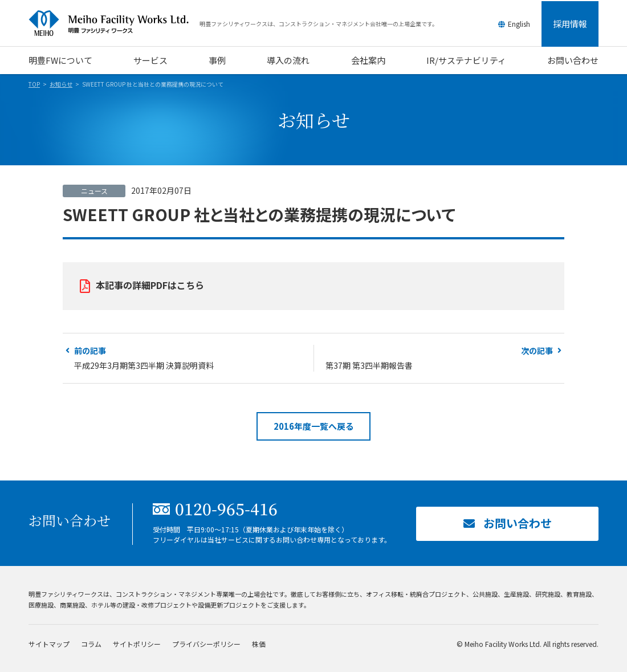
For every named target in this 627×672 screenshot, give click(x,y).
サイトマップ (49, 644)
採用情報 (570, 24)
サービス (150, 60)
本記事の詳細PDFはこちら (150, 285)
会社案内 (368, 60)
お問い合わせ (573, 60)
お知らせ (61, 84)
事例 (217, 60)
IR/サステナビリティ (466, 60)
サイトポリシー (137, 644)
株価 (259, 644)
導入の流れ (288, 60)
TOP (34, 84)
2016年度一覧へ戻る (314, 426)
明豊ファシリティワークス (114, 23)
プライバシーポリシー (206, 644)
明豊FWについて (60, 60)
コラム (91, 644)
